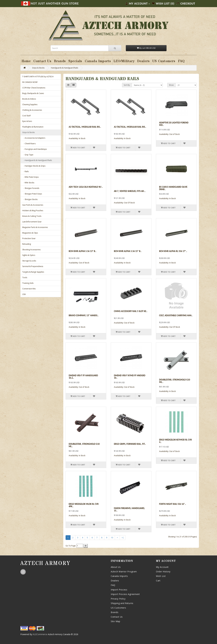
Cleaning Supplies (30, 104)
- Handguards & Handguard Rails (37, 160)
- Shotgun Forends (31, 188)
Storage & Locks (29, 261)
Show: (171, 85)
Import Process (119, 590)
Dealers (115, 581)
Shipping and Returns (122, 603)
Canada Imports (119, 576)
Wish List (161, 576)
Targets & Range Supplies (33, 272)
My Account (162, 567)
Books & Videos (29, 99)
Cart (158, 581)
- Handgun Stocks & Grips (34, 166)
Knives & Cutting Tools (32, 216)
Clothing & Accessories (32, 110)
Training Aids (28, 283)
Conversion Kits (29, 289)
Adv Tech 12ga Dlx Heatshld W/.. (86, 187)
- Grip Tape (28, 155)
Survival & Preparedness (33, 266)
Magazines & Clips (30, 233)
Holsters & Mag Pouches (33, 211)
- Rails (25, 171)
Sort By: (127, 85)
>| (123, 538)
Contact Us (117, 617)
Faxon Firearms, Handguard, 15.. (129, 510)
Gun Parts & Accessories (33, 205)
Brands (115, 612)
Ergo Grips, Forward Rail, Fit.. (130, 444)
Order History (163, 572)
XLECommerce (40, 634)
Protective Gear (29, 238)
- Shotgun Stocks (30, 199)
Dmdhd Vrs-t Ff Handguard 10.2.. (83, 377)
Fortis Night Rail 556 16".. (173, 504)
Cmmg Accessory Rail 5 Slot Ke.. (131, 311)
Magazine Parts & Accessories (35, 227)
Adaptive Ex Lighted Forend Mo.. (174, 124)
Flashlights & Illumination (33, 127)
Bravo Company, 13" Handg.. (84, 315)
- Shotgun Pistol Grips (32, 194)
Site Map (116, 621)
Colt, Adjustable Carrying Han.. (176, 315)
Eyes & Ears (27, 121)
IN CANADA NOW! (30, 82)
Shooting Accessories (31, 250)
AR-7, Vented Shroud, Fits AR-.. (130, 191)
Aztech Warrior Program (124, 572)
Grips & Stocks (38, 68)
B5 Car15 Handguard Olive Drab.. (173, 188)
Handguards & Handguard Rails (64, 68)
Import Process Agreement (125, 594)
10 (112, 538)
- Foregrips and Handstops (35, 149)
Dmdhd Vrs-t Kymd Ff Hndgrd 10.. (130, 377)
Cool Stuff (26, 116)
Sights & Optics (29, 255)
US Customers (118, 608)
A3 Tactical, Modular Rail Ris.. (85, 127)
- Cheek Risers (29, 144)
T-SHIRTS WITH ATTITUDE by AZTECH (38, 77)
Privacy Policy (118, 599)
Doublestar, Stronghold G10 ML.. (175, 381)
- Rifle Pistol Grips (30, 177)
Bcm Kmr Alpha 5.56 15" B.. (128, 251)
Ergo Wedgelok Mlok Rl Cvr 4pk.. (84, 505)
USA (24, 294)
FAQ (113, 585)
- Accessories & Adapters (34, 138)
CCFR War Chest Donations (34, 88)
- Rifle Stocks (28, 183)
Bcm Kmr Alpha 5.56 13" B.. (83, 251)
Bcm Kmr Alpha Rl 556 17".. (173, 251)
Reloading (27, 244)
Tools (25, 277)
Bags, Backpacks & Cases (33, 93)
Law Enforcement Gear (32, 222)
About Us (116, 567)
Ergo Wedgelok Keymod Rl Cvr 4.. (175, 441)
